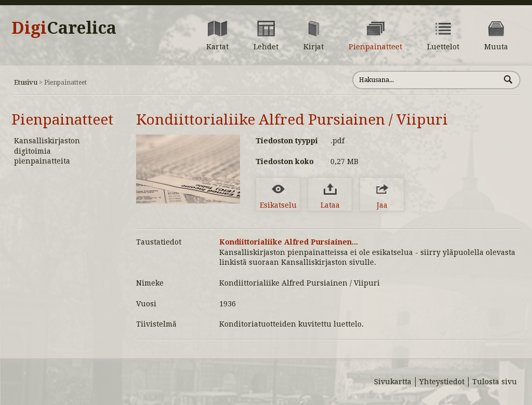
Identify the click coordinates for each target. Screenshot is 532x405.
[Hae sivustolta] (426, 80)
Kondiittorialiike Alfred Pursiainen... (289, 242)
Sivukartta (393, 382)
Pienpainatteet (62, 120)
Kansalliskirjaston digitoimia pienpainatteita (47, 151)
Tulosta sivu (495, 382)
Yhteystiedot (442, 382)
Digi (64, 28)
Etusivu (26, 82)
